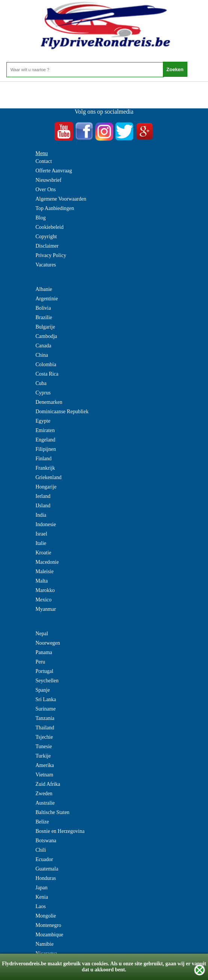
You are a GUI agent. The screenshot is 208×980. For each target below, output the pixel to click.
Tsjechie (44, 737)
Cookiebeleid (50, 227)
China (42, 355)
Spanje (43, 690)
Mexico (44, 600)
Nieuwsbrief (49, 180)
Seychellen (47, 681)
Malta (42, 581)
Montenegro (48, 925)
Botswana (46, 841)
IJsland (43, 506)
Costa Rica (47, 374)
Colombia (46, 364)
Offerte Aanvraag (54, 171)
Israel (41, 534)
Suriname (46, 709)
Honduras (46, 878)
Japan (42, 888)
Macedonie (47, 562)
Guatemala (47, 869)
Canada (44, 346)
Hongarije (46, 487)
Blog (41, 218)
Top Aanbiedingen (55, 208)
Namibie (45, 944)
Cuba (41, 383)
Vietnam (44, 775)
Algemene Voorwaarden (61, 199)
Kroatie (44, 553)
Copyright (46, 237)
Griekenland (49, 477)
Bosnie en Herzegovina (60, 831)
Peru (41, 662)
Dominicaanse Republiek (62, 412)
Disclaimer (47, 246)
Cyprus (43, 393)
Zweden (44, 794)
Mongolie (46, 916)
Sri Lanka (46, 699)
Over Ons (46, 189)
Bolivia (43, 308)
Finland (44, 459)
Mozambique (50, 935)
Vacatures (46, 265)
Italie (41, 543)
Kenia (42, 897)
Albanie (44, 289)
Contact (44, 161)
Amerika (45, 765)
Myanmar (46, 609)
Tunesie (44, 746)
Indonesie (46, 524)
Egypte (43, 421)
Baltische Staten (53, 812)
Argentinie (47, 299)
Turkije (43, 756)
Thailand (45, 728)
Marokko (45, 590)
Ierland (43, 496)
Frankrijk (45, 468)
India (41, 515)
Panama (44, 652)
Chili (41, 850)
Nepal (42, 634)
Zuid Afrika (48, 784)
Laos (41, 906)
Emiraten (45, 430)
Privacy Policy (51, 255)
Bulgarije (45, 327)
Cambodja (47, 336)
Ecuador (44, 859)
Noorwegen (48, 643)
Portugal (44, 671)
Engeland (46, 440)
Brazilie (44, 317)
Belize (42, 822)
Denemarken (49, 402)
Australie (45, 803)
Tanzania (45, 718)
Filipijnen (46, 449)
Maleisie (45, 571)
